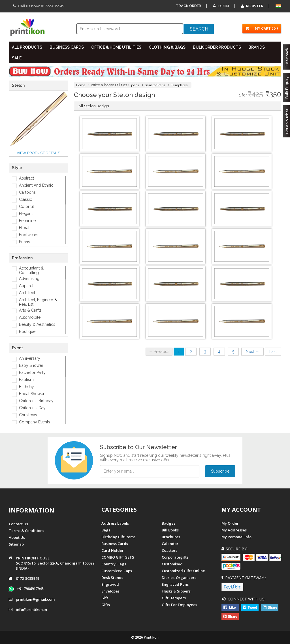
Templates (179, 85)
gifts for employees (179, 605)
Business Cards (115, 544)
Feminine (27, 221)
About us (17, 537)
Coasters (169, 550)
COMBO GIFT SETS (118, 557)
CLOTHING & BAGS (167, 47)
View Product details (38, 153)
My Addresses (234, 530)
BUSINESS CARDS (67, 47)
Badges (169, 523)
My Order (230, 523)
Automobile (30, 317)
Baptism (26, 380)
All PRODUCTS (27, 47)
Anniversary (30, 358)
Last (273, 352)
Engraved (110, 584)
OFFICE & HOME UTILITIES (116, 47)
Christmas (28, 415)
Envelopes (110, 591)
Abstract (26, 178)
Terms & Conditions (26, 531)
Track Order (188, 6)
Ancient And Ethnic (36, 185)
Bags (106, 530)
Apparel (26, 286)
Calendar (170, 544)
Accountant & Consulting (31, 270)
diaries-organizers (179, 578)
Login (221, 6)
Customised (172, 564)
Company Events (35, 422)
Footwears (29, 235)
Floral (24, 228)
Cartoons (27, 192)
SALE (17, 58)
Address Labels (115, 523)
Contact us (18, 524)
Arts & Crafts (30, 310)
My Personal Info (236, 537)
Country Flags (114, 564)
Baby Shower (31, 365)
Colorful (26, 206)
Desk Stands (112, 578)
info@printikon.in (31, 609)
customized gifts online (183, 571)
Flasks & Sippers (176, 591)
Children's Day (32, 408)
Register (252, 6)
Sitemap (16, 544)
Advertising (29, 279)
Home (81, 85)
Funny (25, 242)
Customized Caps (117, 571)
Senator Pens (155, 85)
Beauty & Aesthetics (37, 324)
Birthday (26, 387)
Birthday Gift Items (118, 537)
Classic (25, 199)
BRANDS (257, 47)
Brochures (171, 537)
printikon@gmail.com (35, 599)
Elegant (26, 214)
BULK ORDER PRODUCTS (217, 47)
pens (135, 85)
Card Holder (113, 550)
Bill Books (170, 530)
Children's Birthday (36, 401)
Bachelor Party (32, 372)
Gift (105, 598)
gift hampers (174, 598)
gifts (106, 605)
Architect (27, 293)
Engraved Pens (175, 584)
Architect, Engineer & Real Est (38, 302)
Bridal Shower (32, 394)
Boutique (27, 331)
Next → (252, 352)
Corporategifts (175, 557)
